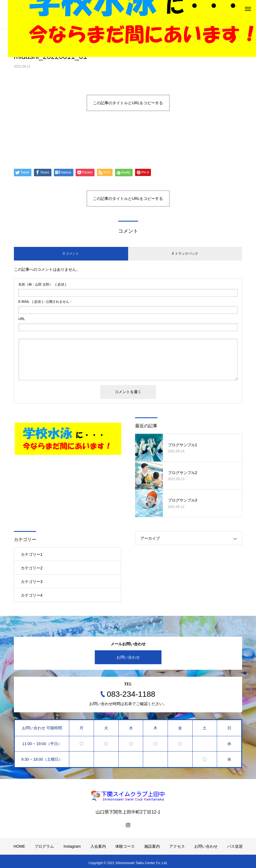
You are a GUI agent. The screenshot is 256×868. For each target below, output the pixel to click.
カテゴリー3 (32, 582)
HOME (19, 846)
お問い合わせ (128, 657)
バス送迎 (235, 846)
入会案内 (98, 846)
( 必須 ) (42, 284)
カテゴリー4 (32, 595)
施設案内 (152, 846)
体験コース (125, 846)
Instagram (72, 846)
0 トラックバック (185, 254)
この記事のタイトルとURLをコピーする (128, 103)
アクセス (177, 846)
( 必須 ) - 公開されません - (45, 302)
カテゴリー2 (32, 568)
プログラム (44, 846)
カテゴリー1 (32, 554)
